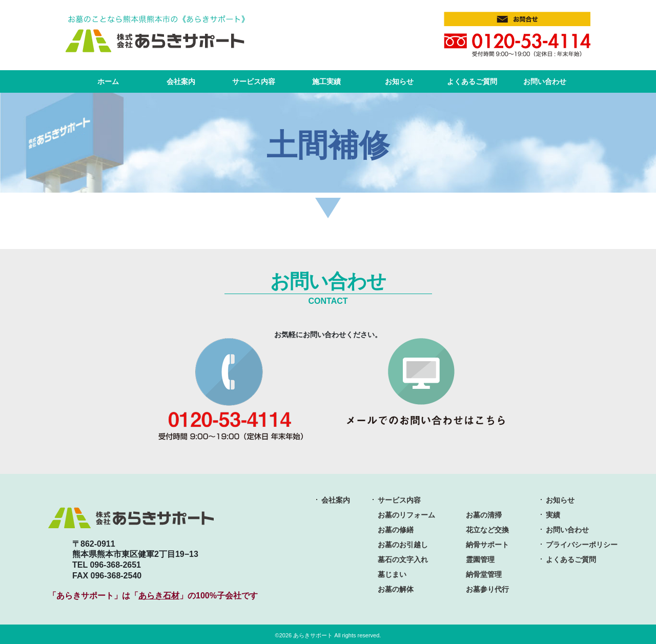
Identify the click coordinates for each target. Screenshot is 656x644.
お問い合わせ (545, 80)
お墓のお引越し (403, 543)
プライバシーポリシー (582, 543)
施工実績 (326, 80)
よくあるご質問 (472, 80)
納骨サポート (487, 543)
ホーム (108, 80)
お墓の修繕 (396, 528)
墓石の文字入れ (403, 558)
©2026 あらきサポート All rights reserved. (328, 634)
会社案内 (181, 80)
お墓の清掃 (484, 513)
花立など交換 (487, 528)
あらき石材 (159, 594)
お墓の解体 (396, 588)
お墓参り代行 (487, 588)
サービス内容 (254, 80)
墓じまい (392, 573)
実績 (553, 513)
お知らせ (399, 80)
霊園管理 (480, 558)
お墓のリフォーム (406, 513)
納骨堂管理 (484, 573)
